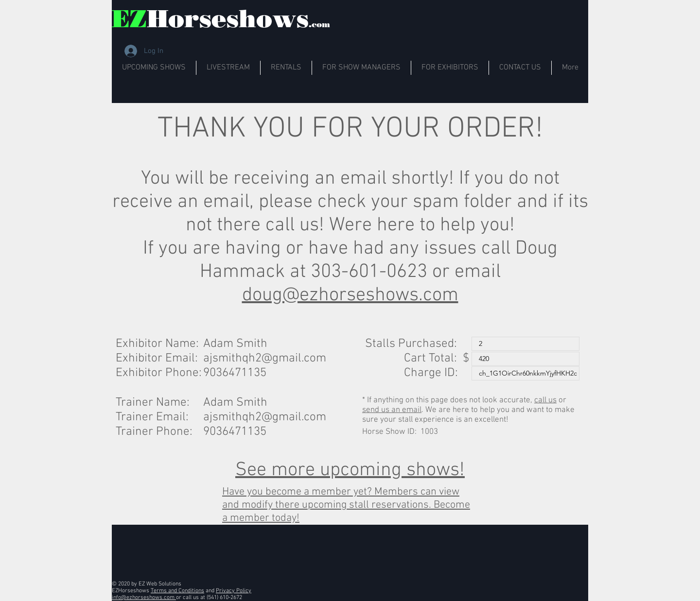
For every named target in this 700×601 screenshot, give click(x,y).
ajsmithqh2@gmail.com (265, 359)
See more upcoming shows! (350, 470)
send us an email (392, 410)
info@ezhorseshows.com (144, 598)
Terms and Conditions (177, 591)
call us (545, 400)
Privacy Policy (234, 591)
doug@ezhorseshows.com (350, 295)
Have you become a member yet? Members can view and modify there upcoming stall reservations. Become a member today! (346, 505)
